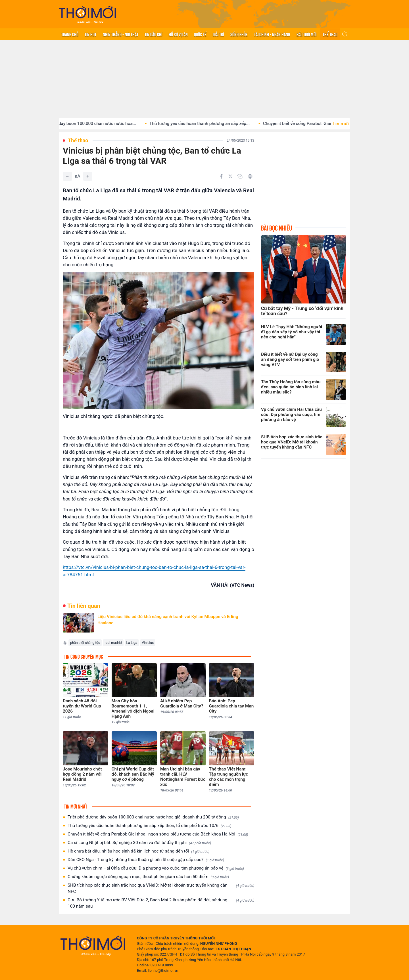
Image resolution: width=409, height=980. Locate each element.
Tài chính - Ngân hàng (272, 34)
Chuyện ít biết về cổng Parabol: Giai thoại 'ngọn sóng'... (323, 123)
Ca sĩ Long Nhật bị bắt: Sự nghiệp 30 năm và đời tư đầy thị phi (139, 843)
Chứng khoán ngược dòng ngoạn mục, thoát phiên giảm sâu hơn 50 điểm (148, 877)
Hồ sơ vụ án (178, 34)
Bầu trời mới (306, 34)
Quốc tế (200, 34)
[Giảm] (67, 176)
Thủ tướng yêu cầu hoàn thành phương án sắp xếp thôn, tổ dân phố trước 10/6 (149, 826)
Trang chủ (70, 34)
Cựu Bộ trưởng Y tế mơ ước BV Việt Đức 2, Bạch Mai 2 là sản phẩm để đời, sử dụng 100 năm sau (161, 903)
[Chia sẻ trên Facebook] (221, 176)
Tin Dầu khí (153, 34)
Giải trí (218, 34)
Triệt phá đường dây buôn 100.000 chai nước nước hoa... (88, 123)
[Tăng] (88, 176)
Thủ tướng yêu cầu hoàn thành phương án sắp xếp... (206, 123)
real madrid (113, 643)
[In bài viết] (250, 176)
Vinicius (148, 643)
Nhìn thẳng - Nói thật (121, 34)
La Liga (132, 643)
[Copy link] (240, 176)
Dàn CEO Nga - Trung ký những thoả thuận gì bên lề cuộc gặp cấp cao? (146, 860)
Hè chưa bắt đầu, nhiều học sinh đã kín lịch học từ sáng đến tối (138, 851)
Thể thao (330, 34)
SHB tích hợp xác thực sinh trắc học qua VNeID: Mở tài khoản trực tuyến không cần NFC (161, 888)
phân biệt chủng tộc (85, 643)
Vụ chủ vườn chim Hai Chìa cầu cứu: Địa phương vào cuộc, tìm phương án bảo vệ (156, 868)
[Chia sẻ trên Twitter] (230, 176)
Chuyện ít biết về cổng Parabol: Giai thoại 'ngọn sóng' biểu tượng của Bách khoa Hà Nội (158, 834)
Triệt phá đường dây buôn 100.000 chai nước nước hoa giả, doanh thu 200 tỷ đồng (153, 817)
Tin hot (90, 34)
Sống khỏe (239, 34)
